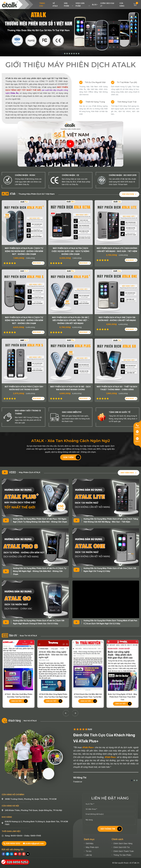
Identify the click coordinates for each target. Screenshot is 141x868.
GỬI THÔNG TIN (111, 803)
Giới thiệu (90, 818)
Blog (94, 5)
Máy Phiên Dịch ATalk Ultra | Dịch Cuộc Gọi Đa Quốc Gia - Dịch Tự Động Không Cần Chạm (70, 251)
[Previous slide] (66, 688)
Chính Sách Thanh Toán (124, 826)
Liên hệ (89, 830)
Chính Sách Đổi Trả (121, 822)
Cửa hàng (122, 5)
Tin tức (89, 826)
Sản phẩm (66, 5)
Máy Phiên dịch (92, 822)
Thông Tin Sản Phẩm (122, 830)
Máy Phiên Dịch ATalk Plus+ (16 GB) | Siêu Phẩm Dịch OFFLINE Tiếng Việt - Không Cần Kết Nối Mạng (70, 320)
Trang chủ (42, 5)
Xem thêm (72, 457)
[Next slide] (75, 688)
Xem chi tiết (19, 675)
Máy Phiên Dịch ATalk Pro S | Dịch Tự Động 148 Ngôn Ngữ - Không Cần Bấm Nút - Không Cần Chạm (24, 320)
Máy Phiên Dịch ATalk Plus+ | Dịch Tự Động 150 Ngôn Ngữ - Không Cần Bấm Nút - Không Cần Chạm (24, 251)
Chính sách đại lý (107, 5)
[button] (62, 54)
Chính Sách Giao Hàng (123, 818)
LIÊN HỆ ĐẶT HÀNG (110, 772)
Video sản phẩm (80, 5)
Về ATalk (55, 5)
